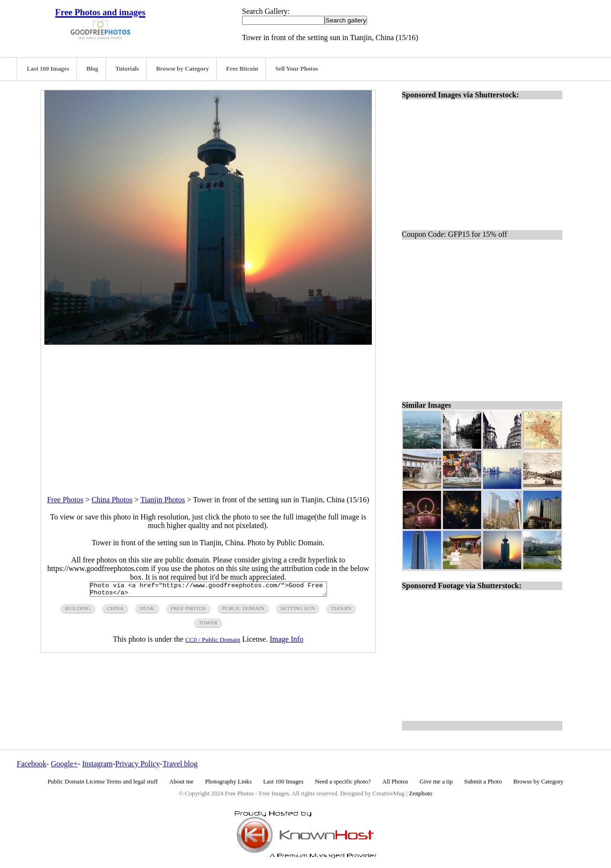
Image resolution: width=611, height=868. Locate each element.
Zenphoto (421, 794)
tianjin (341, 611)
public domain (243, 611)
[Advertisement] (208, 412)
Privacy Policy (137, 764)
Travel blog (180, 764)
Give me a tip (436, 782)
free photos (188, 611)
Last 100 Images (48, 69)
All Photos (395, 782)
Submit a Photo (483, 782)
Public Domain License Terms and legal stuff (103, 782)
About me (182, 782)
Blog (92, 69)
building (78, 611)
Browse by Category (183, 69)
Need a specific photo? (343, 782)
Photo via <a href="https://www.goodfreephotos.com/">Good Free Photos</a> (208, 591)
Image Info (287, 642)
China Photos (112, 500)
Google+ (64, 764)
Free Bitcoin (242, 69)
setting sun (298, 611)
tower (208, 625)
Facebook (32, 764)
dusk (147, 611)
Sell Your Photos (297, 69)
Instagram (97, 764)
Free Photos (65, 500)
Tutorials (127, 69)
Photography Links (228, 782)
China (115, 611)
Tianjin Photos (163, 500)
